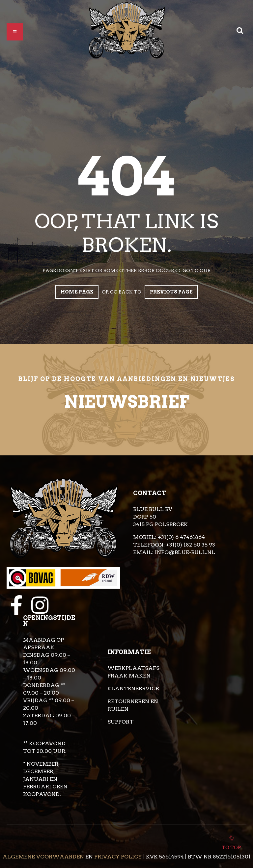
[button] (15, 32)
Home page (77, 292)
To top (231, 846)
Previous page (171, 292)
